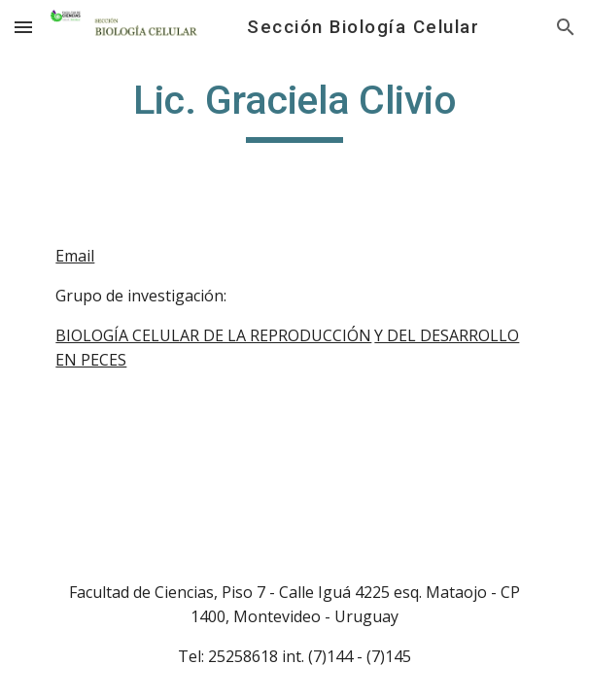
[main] (294, 109)
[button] (23, 27)
